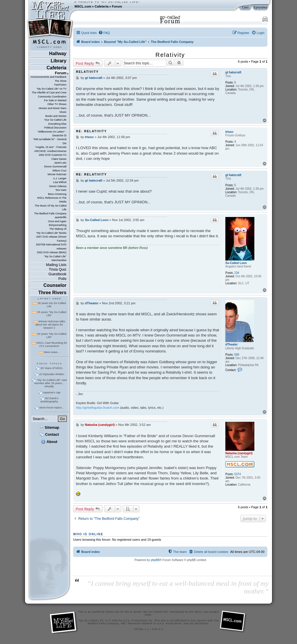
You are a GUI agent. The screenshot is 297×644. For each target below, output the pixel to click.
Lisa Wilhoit (60, 182)
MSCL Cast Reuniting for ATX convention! (52, 344)
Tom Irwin (61, 190)
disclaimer (202, 623)
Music (63, 112)
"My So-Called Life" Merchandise (55, 258)
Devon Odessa (58, 186)
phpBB (155, 560)
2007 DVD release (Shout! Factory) (51, 239)
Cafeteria (102, 6)
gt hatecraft (233, 72)
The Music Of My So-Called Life (50, 208)
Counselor (55, 285)
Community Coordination (52, 97)
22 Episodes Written (52, 374)
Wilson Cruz (59, 171)
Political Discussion (55, 128)
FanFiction (60, 85)
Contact (49, 434)
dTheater (232, 344)
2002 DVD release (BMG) (52, 252)
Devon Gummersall (55, 167)
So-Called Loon (236, 263)
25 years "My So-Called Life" (52, 314)
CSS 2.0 (157, 629)
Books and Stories (56, 116)
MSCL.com (83, 6)
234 (237, 273)
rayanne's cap (52, 392)
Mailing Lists (56, 265)
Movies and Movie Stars (52, 108)
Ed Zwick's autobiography (49, 400)
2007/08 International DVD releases (51, 246)
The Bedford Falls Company (50, 214)
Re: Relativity (91, 131)
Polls (62, 279)
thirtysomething (58, 225)
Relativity (170, 55)
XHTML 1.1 (141, 629)
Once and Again (57, 221)
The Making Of (58, 229)
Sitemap (49, 427)
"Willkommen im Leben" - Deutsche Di (52, 134)
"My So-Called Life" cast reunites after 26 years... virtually (50, 383)
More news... (52, 352)
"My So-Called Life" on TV (51, 89)
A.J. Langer (60, 178)
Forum (117, 6)
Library (59, 61)
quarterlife (61, 217)
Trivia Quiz (58, 269)
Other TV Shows (57, 104)
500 (237, 355)
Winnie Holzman (57, 174)
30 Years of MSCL (52, 368)
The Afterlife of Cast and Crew (49, 93)
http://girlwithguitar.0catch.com (98, 408)
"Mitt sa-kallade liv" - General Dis (50, 141)
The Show (61, 81)
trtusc (229, 132)
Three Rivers (52, 293)
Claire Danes (59, 159)
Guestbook (57, 274)
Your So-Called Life (55, 120)
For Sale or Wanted (55, 100)
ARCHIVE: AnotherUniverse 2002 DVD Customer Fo (50, 153)
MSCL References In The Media (52, 200)
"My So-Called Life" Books (51, 233)
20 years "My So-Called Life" (52, 335)
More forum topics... (52, 407)
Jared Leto (60, 163)
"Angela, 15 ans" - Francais (51, 147)
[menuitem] (104, 33)
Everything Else (57, 124)
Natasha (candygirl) (239, 453)
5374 (238, 474)
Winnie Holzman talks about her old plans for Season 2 (50, 324)
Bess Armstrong (57, 194)
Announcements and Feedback (48, 77)
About (49, 442)
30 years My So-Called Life (52, 305)
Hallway (58, 54)
